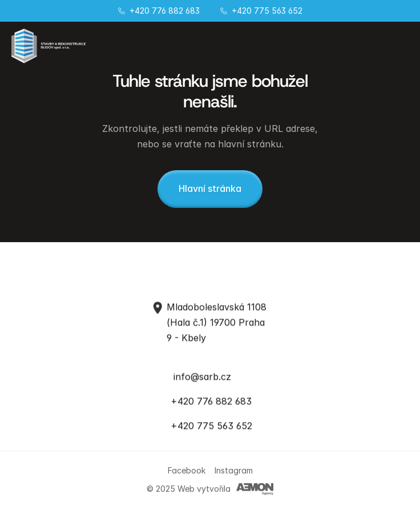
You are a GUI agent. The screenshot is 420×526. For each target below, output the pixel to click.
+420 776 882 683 (165, 11)
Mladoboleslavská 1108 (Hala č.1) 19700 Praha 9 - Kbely (218, 322)
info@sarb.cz (202, 376)
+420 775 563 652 (267, 11)
